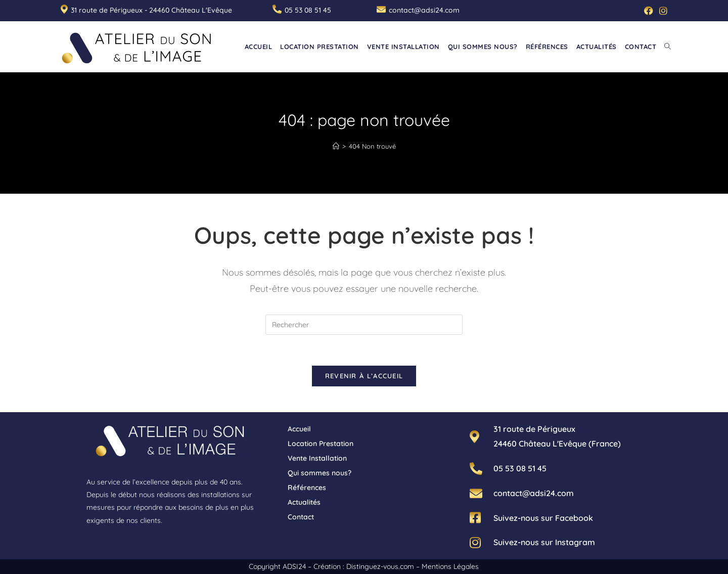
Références (307, 488)
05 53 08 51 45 (308, 10)
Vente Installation (317, 458)
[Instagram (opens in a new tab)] (662, 11)
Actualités (304, 502)
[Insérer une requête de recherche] (364, 325)
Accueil (299, 429)
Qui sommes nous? (320, 473)
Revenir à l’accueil (364, 376)
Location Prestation (321, 444)
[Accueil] (336, 146)
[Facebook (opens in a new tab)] (649, 11)
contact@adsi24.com (424, 10)
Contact (301, 517)
